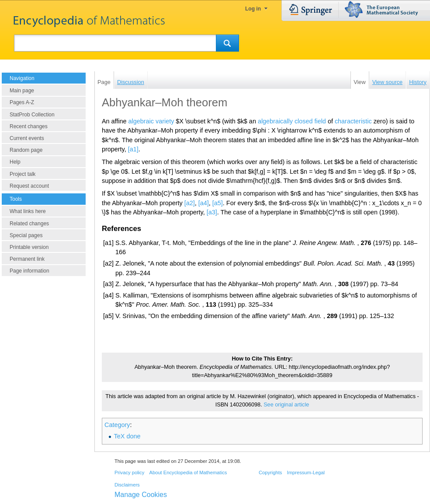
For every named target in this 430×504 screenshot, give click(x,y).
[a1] (133, 149)
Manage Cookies (141, 495)
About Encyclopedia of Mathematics (188, 472)
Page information (29, 271)
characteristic (353, 121)
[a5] (218, 203)
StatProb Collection (32, 115)
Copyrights (270, 472)
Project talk (23, 174)
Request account (29, 186)
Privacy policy (129, 472)
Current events (27, 138)
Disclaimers (127, 485)
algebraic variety (151, 121)
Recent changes (29, 126)
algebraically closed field (292, 121)
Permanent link (27, 259)
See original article (286, 405)
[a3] (212, 212)
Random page (26, 150)
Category (117, 425)
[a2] (190, 203)
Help (15, 162)
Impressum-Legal (306, 472)
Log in (253, 9)
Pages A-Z (22, 102)
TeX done (127, 436)
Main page (22, 91)
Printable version (29, 247)
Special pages (26, 235)
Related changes (29, 224)
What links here (28, 211)
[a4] (204, 203)
